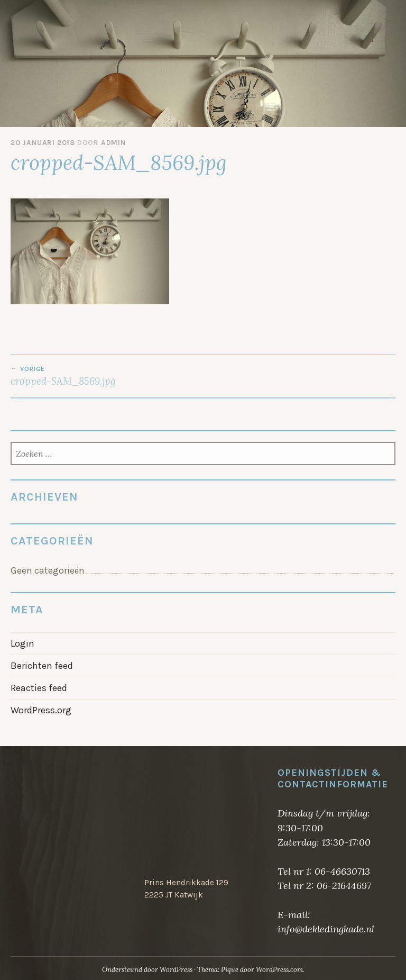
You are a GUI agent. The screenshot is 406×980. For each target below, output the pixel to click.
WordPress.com (279, 970)
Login (22, 643)
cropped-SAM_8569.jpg (107, 376)
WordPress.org (41, 710)
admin (113, 143)
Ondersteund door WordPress (147, 970)
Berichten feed (42, 666)
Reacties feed (39, 688)
